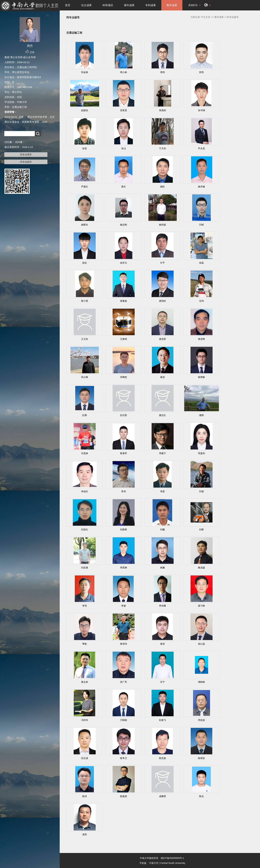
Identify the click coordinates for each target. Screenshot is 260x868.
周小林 (124, 72)
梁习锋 (201, 606)
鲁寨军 (124, 453)
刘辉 (201, 530)
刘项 (201, 491)
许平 (162, 263)
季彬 (85, 644)
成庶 (85, 834)
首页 (68, 5)
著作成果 (129, 5)
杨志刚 (124, 225)
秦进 (162, 377)
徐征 (85, 263)
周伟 (162, 72)
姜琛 (162, 644)
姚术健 (201, 187)
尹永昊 (201, 148)
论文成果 (86, 5)
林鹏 (162, 568)
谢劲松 (162, 301)
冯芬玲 (85, 720)
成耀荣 (162, 796)
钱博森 (201, 377)
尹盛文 (85, 187)
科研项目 (108, 5)
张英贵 (124, 110)
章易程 (162, 110)
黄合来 (85, 682)
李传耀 (162, 606)
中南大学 (154, 863)
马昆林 (85, 453)
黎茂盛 (201, 568)
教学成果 (172, 5)
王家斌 (124, 339)
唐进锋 (201, 339)
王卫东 (85, 339)
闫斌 (201, 225)
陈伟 (85, 796)
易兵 (124, 187)
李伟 (124, 491)
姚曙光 (85, 225)
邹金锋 (85, 72)
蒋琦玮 (124, 644)
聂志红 (162, 415)
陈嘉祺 (124, 796)
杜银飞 (162, 720)
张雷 (85, 148)
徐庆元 (124, 263)
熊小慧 (85, 301)
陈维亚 (201, 758)
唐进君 (162, 339)
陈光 (201, 796)
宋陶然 (124, 377)
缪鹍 (201, 415)
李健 (124, 606)
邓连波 (201, 720)
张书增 (201, 110)
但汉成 (85, 758)
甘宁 (162, 682)
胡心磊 (201, 644)
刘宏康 (85, 568)
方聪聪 (124, 720)
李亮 (85, 606)
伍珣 (201, 301)
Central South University (173, 863)
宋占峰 (85, 377)
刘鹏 (162, 530)
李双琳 (124, 568)
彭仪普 (124, 415)
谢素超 (124, 301)
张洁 (124, 148)
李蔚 (162, 491)
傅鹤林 (201, 682)
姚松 (162, 187)
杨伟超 (162, 225)
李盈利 (201, 453)
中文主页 (206, 17)
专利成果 (151, 5)
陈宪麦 (162, 758)
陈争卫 (124, 758)
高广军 (124, 682)
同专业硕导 (26, 162)
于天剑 (162, 148)
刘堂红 (85, 530)
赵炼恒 (85, 110)
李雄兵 (85, 491)
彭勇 (85, 415)
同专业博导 (26, 155)
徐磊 (201, 263)
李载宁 (162, 453)
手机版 (143, 863)
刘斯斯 (124, 530)
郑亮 (201, 72)
